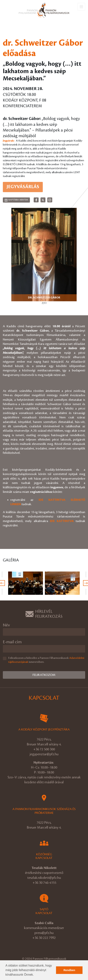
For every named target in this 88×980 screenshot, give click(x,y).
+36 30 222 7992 (44, 938)
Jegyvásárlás (23, 187)
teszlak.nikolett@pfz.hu (44, 878)
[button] (35, 975)
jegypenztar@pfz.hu (44, 754)
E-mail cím (12, 642)
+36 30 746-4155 (44, 883)
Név (6, 625)
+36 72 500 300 (44, 749)
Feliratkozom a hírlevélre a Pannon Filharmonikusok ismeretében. (46, 660)
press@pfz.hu (44, 933)
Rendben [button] (69, 970)
